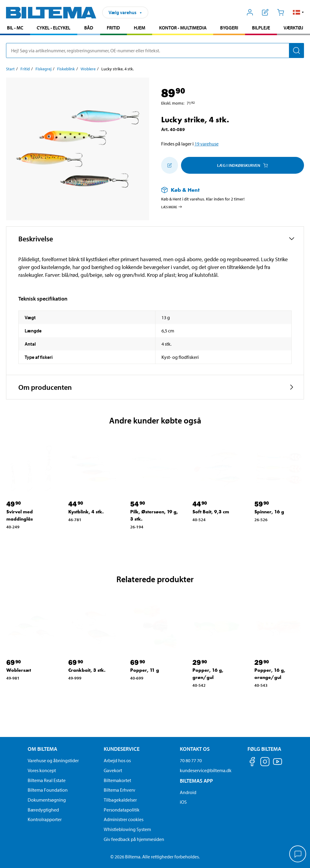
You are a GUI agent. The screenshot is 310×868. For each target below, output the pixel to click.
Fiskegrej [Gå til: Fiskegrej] (43, 69)
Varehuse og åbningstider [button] (53, 760)
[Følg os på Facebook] (252, 763)
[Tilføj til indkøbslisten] (170, 165)
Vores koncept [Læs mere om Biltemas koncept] (42, 770)
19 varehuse (207, 144)
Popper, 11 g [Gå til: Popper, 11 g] (145, 670)
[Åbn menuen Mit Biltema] (250, 12)
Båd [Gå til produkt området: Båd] (89, 28)
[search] (155, 50)
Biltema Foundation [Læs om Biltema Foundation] (48, 790)
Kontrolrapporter (45, 819)
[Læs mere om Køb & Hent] (227, 190)
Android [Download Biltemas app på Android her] (188, 792)
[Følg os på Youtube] (278, 764)
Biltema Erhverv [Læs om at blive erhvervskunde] (120, 790)
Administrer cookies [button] (124, 819)
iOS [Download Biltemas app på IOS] (183, 802)
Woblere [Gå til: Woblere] (88, 69)
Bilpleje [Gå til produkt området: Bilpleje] (261, 28)
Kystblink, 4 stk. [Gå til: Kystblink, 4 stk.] (86, 512)
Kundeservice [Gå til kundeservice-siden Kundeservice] (122, 749)
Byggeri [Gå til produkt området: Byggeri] (229, 28)
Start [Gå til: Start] (10, 69)
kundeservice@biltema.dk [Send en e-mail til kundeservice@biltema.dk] (206, 770)
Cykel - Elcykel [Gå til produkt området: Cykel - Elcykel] (54, 28)
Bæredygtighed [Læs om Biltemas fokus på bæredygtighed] (43, 810)
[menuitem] (15, 28)
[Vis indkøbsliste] (265, 12)
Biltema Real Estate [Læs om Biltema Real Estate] (47, 780)
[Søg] (296, 50)
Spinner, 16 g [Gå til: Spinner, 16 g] (269, 512)
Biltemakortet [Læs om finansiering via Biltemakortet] (117, 780)
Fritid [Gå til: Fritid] (25, 69)
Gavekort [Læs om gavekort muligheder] (113, 770)
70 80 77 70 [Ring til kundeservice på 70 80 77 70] (191, 760)
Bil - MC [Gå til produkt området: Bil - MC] (15, 28)
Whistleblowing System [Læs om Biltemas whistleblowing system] (127, 829)
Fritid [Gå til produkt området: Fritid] (113, 28)
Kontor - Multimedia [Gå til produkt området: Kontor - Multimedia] (183, 28)
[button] (298, 12)
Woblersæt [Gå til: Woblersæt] (19, 670)
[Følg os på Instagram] (265, 763)
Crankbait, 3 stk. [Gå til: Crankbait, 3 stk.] (87, 670)
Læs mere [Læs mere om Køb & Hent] (172, 207)
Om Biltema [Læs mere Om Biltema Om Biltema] (42, 749)
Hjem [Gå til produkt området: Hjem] (140, 28)
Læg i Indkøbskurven (242, 165)
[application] (298, 854)
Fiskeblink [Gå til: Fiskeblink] (66, 69)
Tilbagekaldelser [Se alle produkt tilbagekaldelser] (120, 800)
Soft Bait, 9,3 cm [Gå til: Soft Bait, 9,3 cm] (211, 512)
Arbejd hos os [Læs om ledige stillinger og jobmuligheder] (117, 760)
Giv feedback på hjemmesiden (134, 839)
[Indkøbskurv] (280, 12)
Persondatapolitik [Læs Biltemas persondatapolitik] (122, 810)
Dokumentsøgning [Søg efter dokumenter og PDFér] (47, 800)
